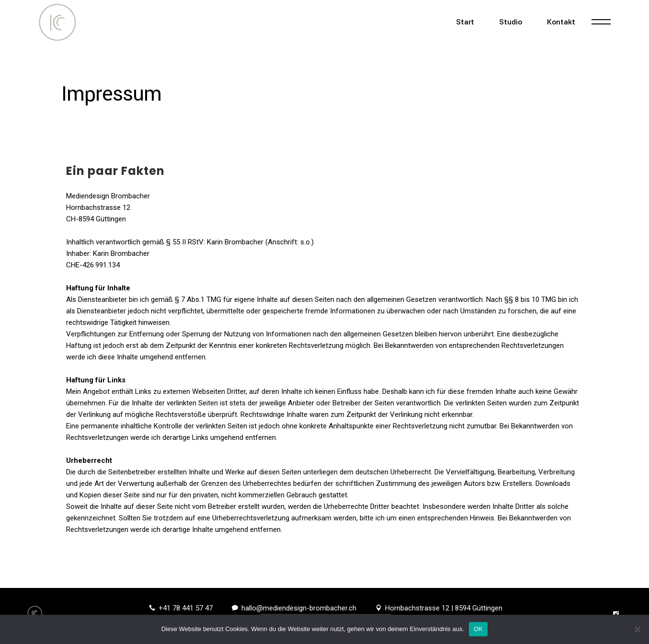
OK (478, 629)
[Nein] (637, 629)
